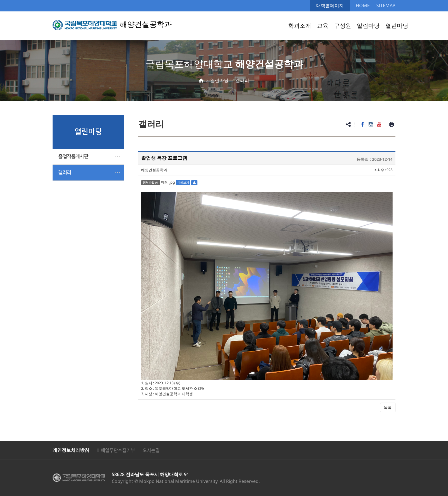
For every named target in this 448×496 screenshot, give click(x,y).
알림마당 (368, 26)
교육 (323, 26)
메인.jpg (168, 182)
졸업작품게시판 (73, 156)
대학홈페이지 (330, 5)
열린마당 (397, 26)
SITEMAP (386, 5)
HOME (363, 5)
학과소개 (300, 26)
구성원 (343, 26)
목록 (388, 407)
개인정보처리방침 (71, 450)
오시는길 (151, 450)
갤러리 (65, 172)
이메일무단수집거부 (116, 450)
